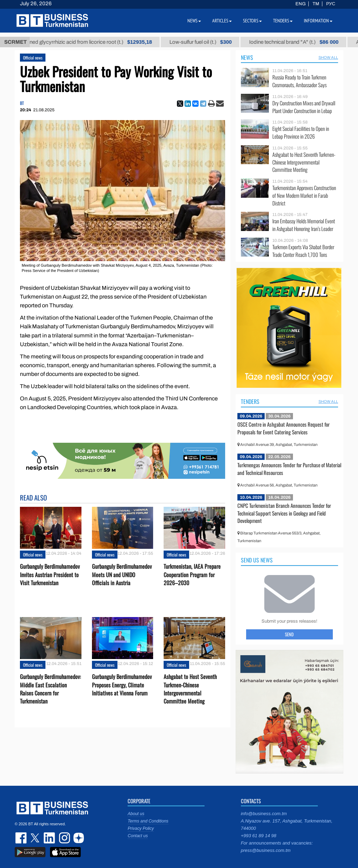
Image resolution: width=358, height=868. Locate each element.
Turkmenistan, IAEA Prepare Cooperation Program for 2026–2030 (192, 575)
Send (289, 634)
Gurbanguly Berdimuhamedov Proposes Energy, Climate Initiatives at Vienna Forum (122, 685)
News (247, 57)
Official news (33, 58)
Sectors (252, 21)
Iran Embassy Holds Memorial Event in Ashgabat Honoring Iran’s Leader (304, 225)
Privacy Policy (141, 828)
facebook (22, 838)
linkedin (50, 838)
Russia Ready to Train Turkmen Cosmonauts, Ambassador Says (299, 81)
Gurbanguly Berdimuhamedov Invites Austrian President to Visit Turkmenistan (50, 575)
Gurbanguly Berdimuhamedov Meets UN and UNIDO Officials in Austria (122, 575)
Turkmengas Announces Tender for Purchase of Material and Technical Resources (289, 469)
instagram (64, 838)
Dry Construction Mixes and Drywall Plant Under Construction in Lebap (304, 107)
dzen (78, 838)
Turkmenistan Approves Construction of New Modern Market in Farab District (304, 195)
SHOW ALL (328, 57)
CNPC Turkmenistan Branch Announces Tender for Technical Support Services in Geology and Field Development (284, 513)
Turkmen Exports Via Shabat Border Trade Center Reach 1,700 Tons (303, 251)
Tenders (250, 401)
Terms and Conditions (148, 821)
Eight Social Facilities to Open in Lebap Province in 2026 (301, 132)
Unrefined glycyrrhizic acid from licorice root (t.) (89, 42)
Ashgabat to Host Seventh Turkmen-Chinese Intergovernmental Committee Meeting (190, 689)
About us (136, 814)
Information (318, 21)
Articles (222, 21)
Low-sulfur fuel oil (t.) (206, 42)
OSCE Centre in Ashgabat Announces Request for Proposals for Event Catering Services (284, 428)
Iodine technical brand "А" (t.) (299, 42)
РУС (331, 4)
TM (316, 4)
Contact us (138, 836)
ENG (300, 4)
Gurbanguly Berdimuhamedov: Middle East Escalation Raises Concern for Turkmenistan (50, 689)
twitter (36, 838)
